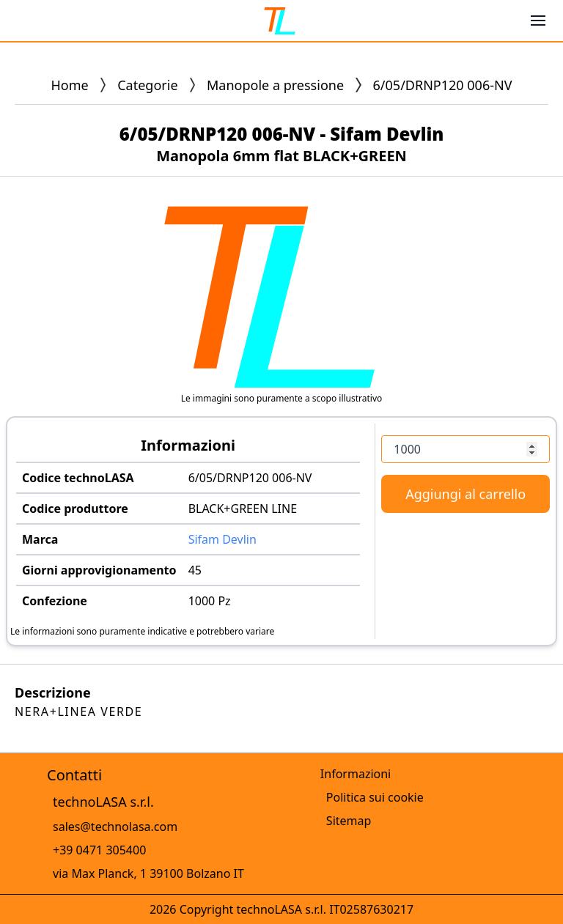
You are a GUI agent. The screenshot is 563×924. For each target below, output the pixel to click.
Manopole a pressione (275, 85)
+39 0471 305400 (99, 850)
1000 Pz (210, 601)
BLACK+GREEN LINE (243, 509)
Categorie (147, 85)
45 (195, 570)
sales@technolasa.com (115, 827)
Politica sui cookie (375, 797)
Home (70, 85)
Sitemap (349, 821)
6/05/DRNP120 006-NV (250, 478)
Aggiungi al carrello (466, 494)
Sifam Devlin (222, 539)
